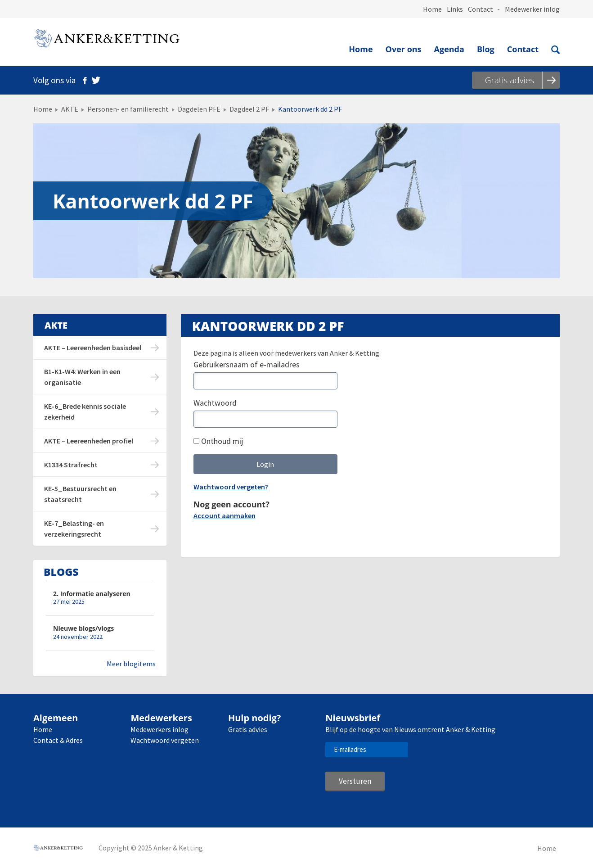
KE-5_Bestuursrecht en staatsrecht (80, 494)
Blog (486, 49)
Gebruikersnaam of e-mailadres (247, 364)
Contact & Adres (58, 740)
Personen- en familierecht (128, 109)
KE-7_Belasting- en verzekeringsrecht (74, 529)
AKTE (70, 109)
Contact (481, 9)
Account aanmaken (225, 515)
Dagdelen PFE (199, 109)
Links (455, 9)
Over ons (404, 49)
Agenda (449, 49)
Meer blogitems (131, 664)
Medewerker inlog (532, 9)
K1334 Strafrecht (71, 465)
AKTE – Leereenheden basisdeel (93, 348)
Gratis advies (248, 729)
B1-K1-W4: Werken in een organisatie (82, 377)
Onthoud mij (218, 441)
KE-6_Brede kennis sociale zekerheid (85, 411)
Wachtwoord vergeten (165, 740)
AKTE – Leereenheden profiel (89, 441)
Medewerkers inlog (159, 729)
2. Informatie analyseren (92, 594)
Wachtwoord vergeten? (231, 487)
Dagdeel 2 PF (249, 109)
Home (432, 9)
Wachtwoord (215, 403)
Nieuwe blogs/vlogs (83, 628)
